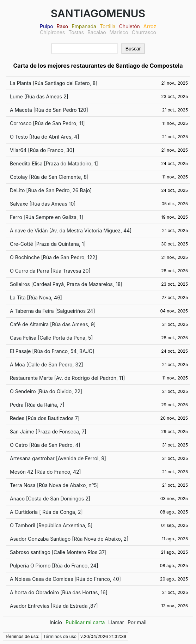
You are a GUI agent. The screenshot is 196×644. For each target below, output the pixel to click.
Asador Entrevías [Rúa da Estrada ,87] (54, 606)
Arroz (150, 26)
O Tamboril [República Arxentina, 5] (51, 525)
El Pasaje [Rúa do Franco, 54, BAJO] (52, 351)
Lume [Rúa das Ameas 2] (39, 96)
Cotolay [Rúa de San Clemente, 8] (49, 177)
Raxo (63, 26)
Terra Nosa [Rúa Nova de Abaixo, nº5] (54, 485)
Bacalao (97, 32)
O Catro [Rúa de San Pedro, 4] (45, 445)
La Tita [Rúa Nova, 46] (36, 297)
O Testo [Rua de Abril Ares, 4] (45, 137)
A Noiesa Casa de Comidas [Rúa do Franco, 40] (65, 579)
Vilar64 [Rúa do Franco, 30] (42, 150)
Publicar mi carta (85, 622)
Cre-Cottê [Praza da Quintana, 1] (48, 244)
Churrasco (144, 32)
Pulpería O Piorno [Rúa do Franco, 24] (54, 566)
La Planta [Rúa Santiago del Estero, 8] (54, 83)
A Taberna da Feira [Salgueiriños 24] (53, 311)
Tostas (76, 32)
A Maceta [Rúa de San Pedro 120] (49, 110)
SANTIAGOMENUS (98, 13)
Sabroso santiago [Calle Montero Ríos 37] (58, 552)
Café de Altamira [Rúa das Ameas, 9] (53, 324)
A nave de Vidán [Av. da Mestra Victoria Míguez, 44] (71, 230)
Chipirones (52, 32)
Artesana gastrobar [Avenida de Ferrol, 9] (58, 458)
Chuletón (129, 26)
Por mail (137, 622)
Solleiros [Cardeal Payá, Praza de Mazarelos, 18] (66, 284)
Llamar (116, 622)
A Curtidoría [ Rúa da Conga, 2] (46, 512)
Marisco (119, 32)
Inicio (56, 622)
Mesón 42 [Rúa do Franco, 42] (45, 472)
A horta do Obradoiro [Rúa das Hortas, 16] (59, 592)
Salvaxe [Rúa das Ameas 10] (43, 204)
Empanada (84, 26)
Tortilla (108, 26)
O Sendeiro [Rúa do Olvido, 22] (46, 391)
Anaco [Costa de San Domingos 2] (50, 499)
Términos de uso (60, 636)
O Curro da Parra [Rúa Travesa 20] (50, 271)
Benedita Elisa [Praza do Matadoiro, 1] (54, 163)
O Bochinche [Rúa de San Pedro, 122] (53, 257)
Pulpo (47, 26)
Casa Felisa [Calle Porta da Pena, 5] (51, 338)
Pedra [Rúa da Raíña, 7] (37, 405)
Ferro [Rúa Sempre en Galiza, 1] (47, 217)
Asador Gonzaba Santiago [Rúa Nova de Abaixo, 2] (69, 539)
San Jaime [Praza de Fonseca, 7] (48, 432)
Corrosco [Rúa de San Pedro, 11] (47, 123)
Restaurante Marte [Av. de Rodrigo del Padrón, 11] (67, 378)
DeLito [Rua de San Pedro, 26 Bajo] (51, 190)
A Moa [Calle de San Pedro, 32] (47, 364)
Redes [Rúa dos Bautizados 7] (45, 418)
